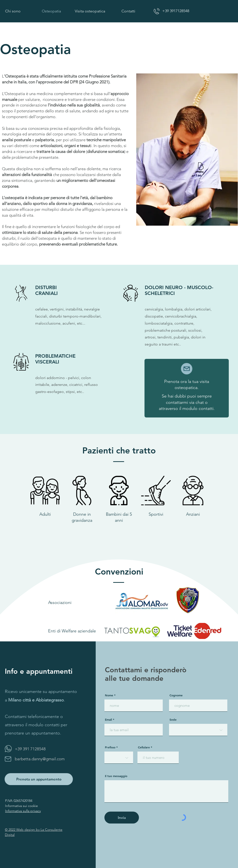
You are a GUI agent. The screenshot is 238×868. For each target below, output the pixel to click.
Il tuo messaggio (116, 776)
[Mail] (187, 369)
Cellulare (144, 747)
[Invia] (122, 818)
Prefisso (110, 747)
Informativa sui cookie (21, 806)
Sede (173, 719)
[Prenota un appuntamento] (39, 779)
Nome (109, 695)
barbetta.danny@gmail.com (40, 759)
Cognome (176, 695)
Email (108, 719)
